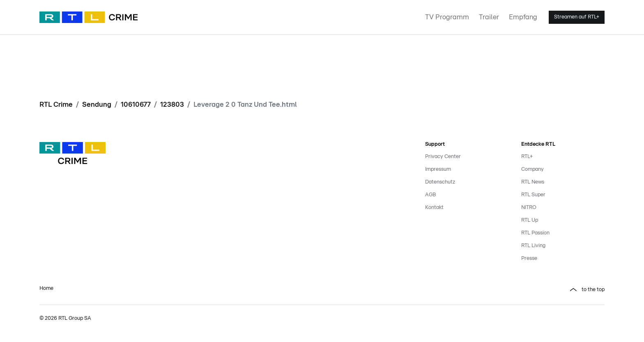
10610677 (136, 104)
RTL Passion (535, 233)
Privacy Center (443, 157)
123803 (172, 104)
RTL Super (533, 195)
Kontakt (434, 208)
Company (532, 169)
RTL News (533, 182)
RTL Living (533, 246)
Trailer (489, 17)
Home (46, 288)
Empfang (523, 17)
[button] (467, 290)
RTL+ (527, 157)
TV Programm (447, 17)
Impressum (438, 169)
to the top (593, 290)
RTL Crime (56, 104)
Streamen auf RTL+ (577, 17)
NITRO (529, 208)
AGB (430, 195)
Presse (529, 258)
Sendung (97, 104)
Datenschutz (440, 182)
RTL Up (530, 220)
